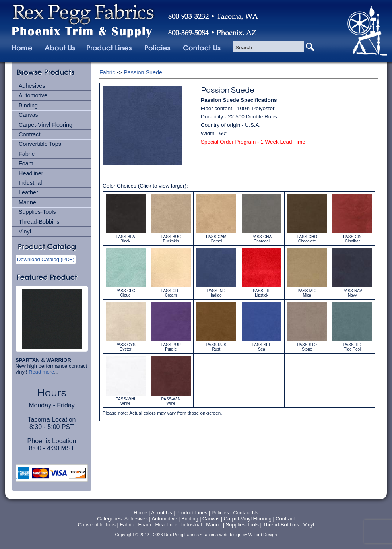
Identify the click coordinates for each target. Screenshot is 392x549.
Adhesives (32, 86)
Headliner (31, 173)
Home (140, 513)
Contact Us (245, 513)
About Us (162, 513)
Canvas (28, 115)
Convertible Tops (40, 144)
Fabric (27, 154)
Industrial (30, 183)
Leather (28, 192)
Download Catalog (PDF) (46, 259)
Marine (27, 202)
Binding (28, 105)
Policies (221, 513)
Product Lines (192, 513)
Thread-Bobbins (39, 222)
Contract (29, 134)
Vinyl (25, 231)
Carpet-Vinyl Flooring (46, 125)
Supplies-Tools (37, 212)
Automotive (33, 95)
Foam (26, 163)
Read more (41, 372)
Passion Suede (143, 72)
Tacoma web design (222, 535)
